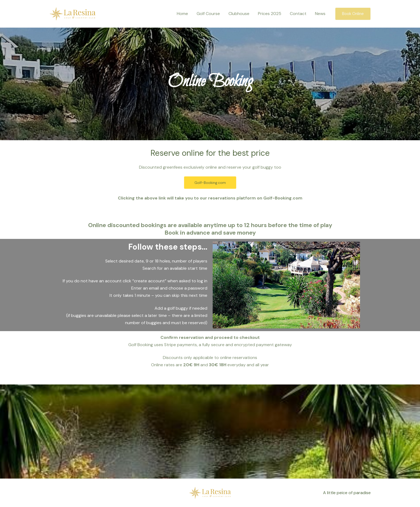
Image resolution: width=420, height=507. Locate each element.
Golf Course (208, 14)
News (320, 14)
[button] (353, 14)
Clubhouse (239, 14)
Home (182, 14)
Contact (298, 14)
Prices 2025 (270, 14)
